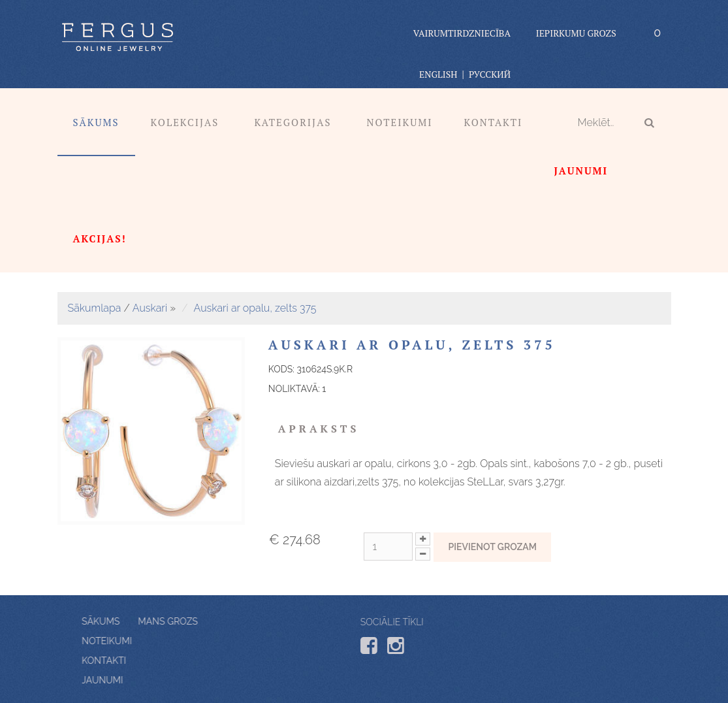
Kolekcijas (185, 122)
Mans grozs (141, 621)
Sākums (96, 122)
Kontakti (494, 122)
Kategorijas (293, 122)
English (438, 74)
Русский (490, 74)
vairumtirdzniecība (462, 33)
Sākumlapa (95, 308)
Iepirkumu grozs (576, 33)
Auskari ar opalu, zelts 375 (255, 308)
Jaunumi (129, 680)
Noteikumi (399, 122)
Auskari (150, 308)
